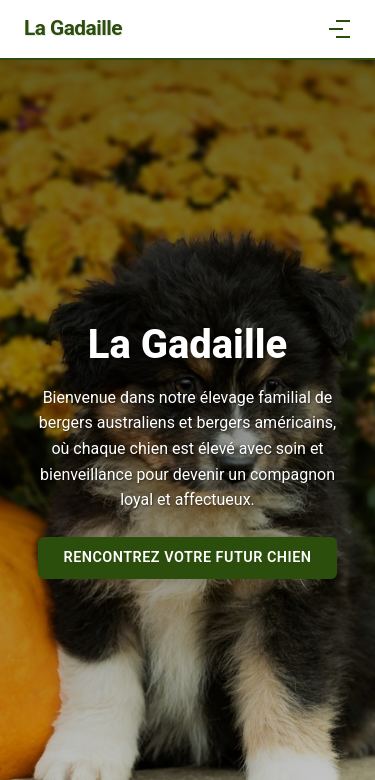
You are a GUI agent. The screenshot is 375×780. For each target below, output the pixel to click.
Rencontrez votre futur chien (188, 557)
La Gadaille (73, 28)
